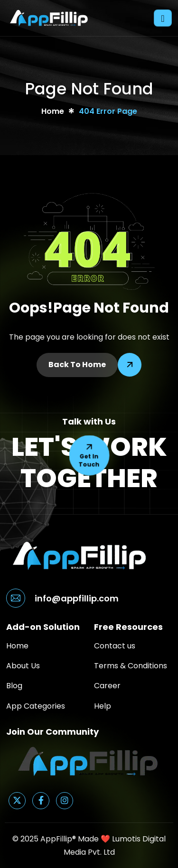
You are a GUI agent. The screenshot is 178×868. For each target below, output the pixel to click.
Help (103, 706)
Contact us (115, 646)
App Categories (36, 706)
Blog (14, 686)
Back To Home (77, 365)
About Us (23, 666)
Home (17, 646)
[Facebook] (41, 801)
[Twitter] (17, 801)
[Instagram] (65, 801)
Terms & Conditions (131, 666)
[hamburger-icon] (163, 18)
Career (107, 686)
